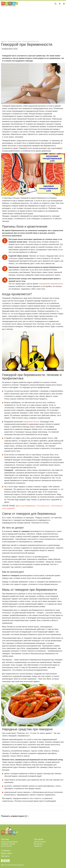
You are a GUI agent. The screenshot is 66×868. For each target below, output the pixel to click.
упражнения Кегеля (31, 422)
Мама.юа (4, 41)
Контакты (5, 856)
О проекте (6, 851)
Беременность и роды (15, 41)
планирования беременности (51, 284)
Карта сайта (6, 853)
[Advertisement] (33, 23)
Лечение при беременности (31, 41)
